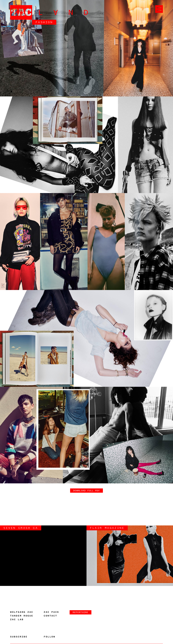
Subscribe (19, 637)
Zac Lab (17, 620)
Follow (50, 637)
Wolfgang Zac (22, 612)
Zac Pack (51, 612)
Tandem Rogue (22, 616)
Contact (51, 616)
